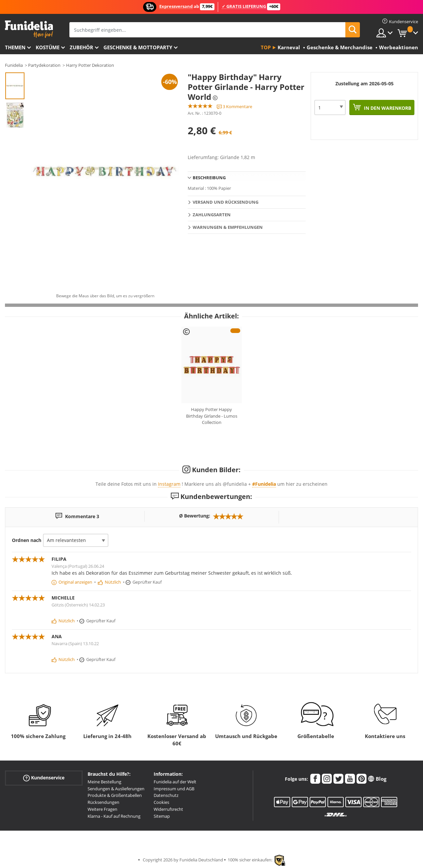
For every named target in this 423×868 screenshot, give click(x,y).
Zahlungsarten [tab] (212, 215)
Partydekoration (44, 65)
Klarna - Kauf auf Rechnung (114, 816)
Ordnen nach (27, 540)
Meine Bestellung (104, 782)
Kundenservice (44, 778)
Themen (15, 47)
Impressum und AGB (174, 789)
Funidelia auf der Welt (175, 782)
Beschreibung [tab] (209, 178)
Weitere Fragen (102, 809)
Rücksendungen (103, 802)
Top (266, 47)
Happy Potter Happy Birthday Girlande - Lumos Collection (212, 416)
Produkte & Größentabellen (115, 795)
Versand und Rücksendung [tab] (226, 202)
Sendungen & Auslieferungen (116, 789)
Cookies (161, 802)
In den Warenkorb (387, 108)
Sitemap (162, 816)
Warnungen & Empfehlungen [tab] (228, 227)
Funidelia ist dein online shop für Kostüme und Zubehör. (29, 29)
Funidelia (14, 65)
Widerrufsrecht (168, 809)
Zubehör (81, 47)
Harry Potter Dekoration (90, 65)
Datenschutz (166, 795)
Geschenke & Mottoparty (138, 47)
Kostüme (48, 47)
